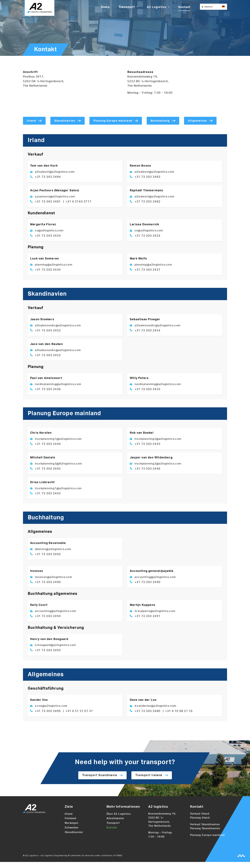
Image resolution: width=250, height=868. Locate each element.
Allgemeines (202, 121)
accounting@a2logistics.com (156, 582)
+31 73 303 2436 (48, 392)
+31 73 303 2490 (48, 587)
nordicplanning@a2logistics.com (59, 387)
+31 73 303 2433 (147, 392)
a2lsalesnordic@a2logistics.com (59, 327)
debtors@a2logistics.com (54, 553)
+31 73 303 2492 (48, 559)
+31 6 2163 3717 (78, 203)
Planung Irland (200, 824)
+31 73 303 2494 (48, 621)
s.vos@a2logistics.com (52, 712)
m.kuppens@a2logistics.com (156, 616)
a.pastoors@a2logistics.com (56, 197)
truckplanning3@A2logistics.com (59, 467)
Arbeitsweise (115, 824)
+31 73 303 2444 (48, 447)
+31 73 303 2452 (48, 358)
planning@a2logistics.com (54, 266)
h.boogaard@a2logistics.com (57, 651)
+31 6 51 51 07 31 (79, 717)
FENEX (119, 862)
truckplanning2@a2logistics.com (159, 442)
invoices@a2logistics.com (54, 582)
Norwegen (72, 829)
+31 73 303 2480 (147, 717)
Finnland (71, 824)
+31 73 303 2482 (147, 203)
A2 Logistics (157, 7)
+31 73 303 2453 (48, 333)
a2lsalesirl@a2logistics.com (56, 172)
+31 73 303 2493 (48, 656)
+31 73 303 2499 (48, 717)
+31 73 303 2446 (147, 472)
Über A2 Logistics (119, 820)
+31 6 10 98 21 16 (179, 717)
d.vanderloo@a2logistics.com (156, 712)
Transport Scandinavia (100, 781)
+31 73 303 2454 (147, 333)
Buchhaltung (164, 121)
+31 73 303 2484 (48, 178)
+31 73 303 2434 (48, 272)
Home (105, 7)
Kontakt (184, 7)
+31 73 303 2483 (147, 178)
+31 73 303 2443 (147, 447)
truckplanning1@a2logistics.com (59, 442)
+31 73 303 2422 (147, 237)
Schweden (72, 834)
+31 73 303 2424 (48, 237)
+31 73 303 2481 (48, 203)
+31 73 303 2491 (147, 621)
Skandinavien (65, 121)
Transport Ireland (149, 781)
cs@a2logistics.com (50, 232)
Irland (32, 121)
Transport (127, 7)
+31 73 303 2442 (48, 498)
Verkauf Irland (200, 820)
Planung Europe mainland (115, 121)
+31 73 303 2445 (48, 472)
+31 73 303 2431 (147, 272)
